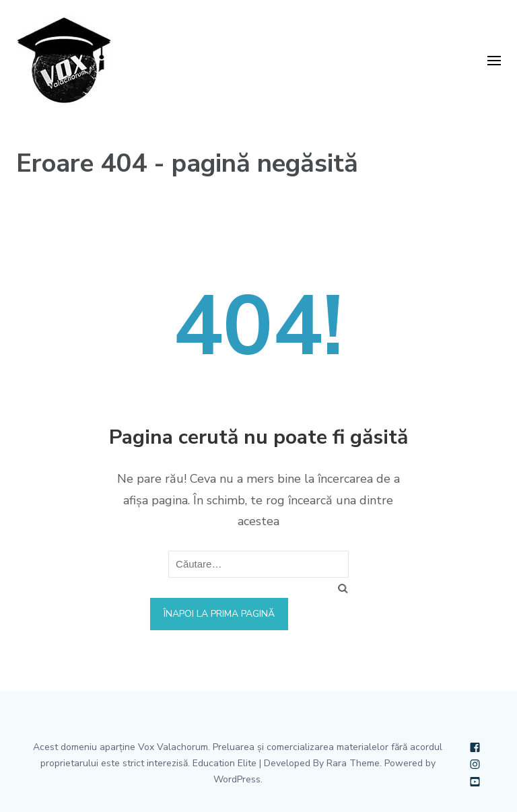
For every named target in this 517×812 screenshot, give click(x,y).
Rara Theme (353, 763)
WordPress (237, 779)
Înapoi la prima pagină (219, 614)
